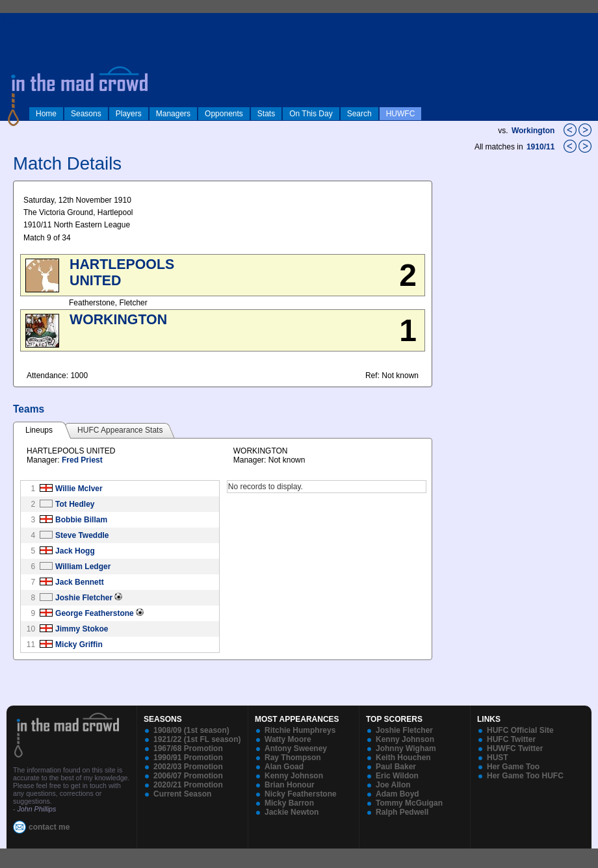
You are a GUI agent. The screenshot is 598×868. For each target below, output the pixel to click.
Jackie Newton (292, 812)
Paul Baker (396, 767)
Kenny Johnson (294, 776)
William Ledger (83, 567)
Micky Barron (289, 803)
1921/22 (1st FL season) (197, 739)
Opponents (224, 114)
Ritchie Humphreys (300, 730)
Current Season (182, 794)
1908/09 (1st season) (191, 730)
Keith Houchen (403, 758)
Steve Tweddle (82, 535)
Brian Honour (290, 785)
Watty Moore (288, 739)
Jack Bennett (80, 582)
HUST (498, 758)
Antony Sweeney (296, 748)
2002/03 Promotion (188, 767)
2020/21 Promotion (188, 785)
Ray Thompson (293, 758)
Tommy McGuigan (409, 803)
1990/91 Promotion (188, 758)
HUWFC (401, 114)
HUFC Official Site (520, 730)
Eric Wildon (397, 776)
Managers (173, 114)
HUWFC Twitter (515, 748)
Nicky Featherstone (301, 794)
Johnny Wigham (406, 748)
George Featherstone (95, 613)
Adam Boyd (397, 794)
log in (14, 21)
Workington (533, 131)
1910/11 (542, 147)
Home (46, 114)
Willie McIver (79, 489)
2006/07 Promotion (188, 776)
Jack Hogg (75, 551)
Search (359, 114)
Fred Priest (82, 460)
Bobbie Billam (81, 520)
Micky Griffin (79, 645)
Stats (266, 114)
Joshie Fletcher (84, 598)
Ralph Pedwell (402, 812)
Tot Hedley (75, 504)
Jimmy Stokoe (82, 629)
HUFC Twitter (511, 739)
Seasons (86, 114)
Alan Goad (284, 767)
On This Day (311, 114)
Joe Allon (393, 785)
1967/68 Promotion (188, 748)
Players (129, 114)
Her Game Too (513, 767)
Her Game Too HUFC (525, 776)
